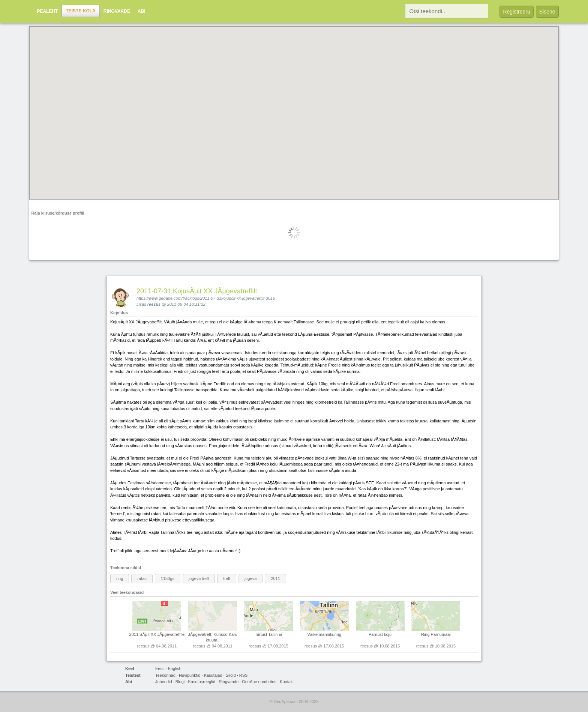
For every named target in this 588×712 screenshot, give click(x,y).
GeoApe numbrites (259, 682)
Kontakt (287, 682)
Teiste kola (80, 11)
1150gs (168, 578)
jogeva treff (199, 578)
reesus (154, 304)
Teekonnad (165, 675)
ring (120, 578)
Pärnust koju (380, 634)
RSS (244, 675)
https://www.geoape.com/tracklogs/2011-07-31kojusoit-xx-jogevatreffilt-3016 (206, 298)
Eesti (160, 668)
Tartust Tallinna (268, 634)
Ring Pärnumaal (436, 634)
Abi (142, 11)
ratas (142, 578)
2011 (275, 578)
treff (227, 578)
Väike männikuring (325, 634)
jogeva (250, 578)
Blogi (180, 682)
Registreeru (516, 12)
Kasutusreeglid (202, 682)
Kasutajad (213, 675)
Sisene (547, 12)
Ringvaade (117, 11)
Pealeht (47, 11)
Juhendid (164, 682)
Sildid (231, 675)
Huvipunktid (190, 675)
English (175, 668)
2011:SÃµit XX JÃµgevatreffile (157, 634)
